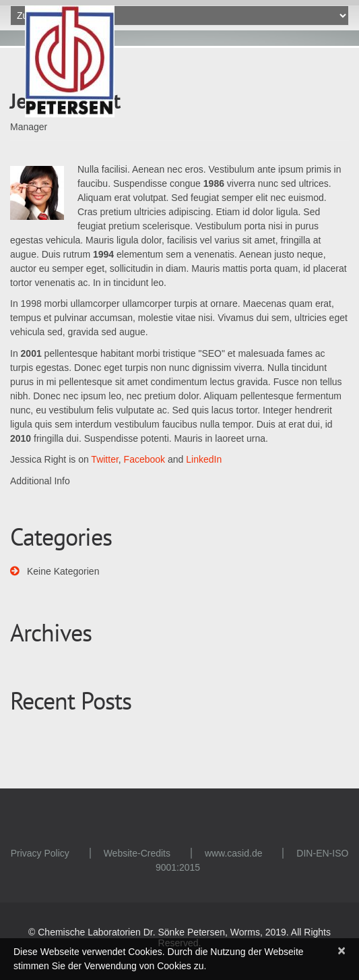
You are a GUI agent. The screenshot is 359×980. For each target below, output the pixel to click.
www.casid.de (234, 853)
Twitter (104, 459)
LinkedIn (204, 459)
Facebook (144, 459)
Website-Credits (137, 853)
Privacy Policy (40, 853)
